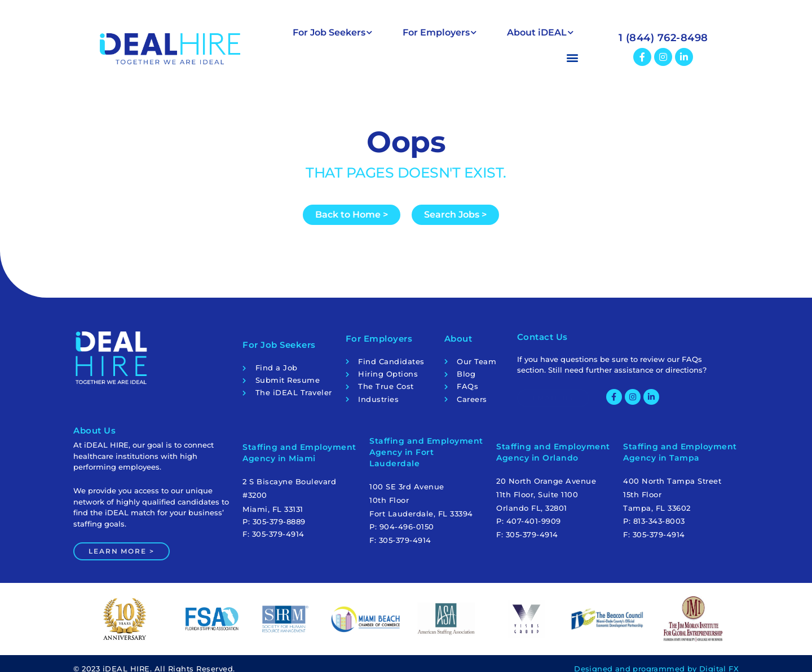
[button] (433, 58)
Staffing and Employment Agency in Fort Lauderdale (426, 454)
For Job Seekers (332, 32)
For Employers (440, 32)
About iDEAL (540, 32)
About (458, 337)
